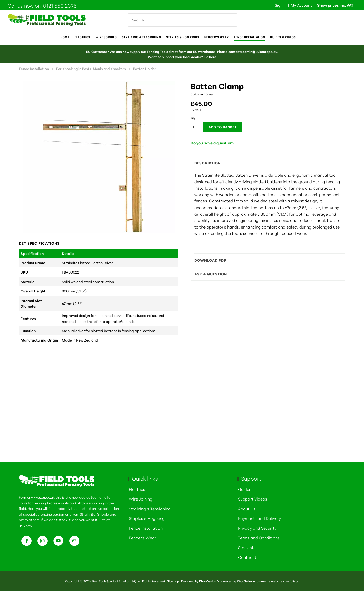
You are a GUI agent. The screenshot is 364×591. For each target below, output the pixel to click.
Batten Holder (145, 68)
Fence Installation (249, 37)
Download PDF (267, 260)
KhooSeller (245, 581)
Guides (245, 489)
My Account (301, 5)
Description (267, 163)
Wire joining (106, 37)
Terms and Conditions (259, 538)
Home (65, 37)
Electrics (83, 37)
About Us (247, 508)
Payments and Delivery (259, 518)
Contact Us (249, 557)
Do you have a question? (213, 143)
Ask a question (267, 274)
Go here (210, 57)
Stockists (247, 547)
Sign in (281, 5)
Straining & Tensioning (141, 37)
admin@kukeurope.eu (260, 51)
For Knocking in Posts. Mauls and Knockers (91, 68)
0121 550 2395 (60, 5)
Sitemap (173, 581)
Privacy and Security (257, 528)
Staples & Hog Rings (183, 37)
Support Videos (253, 499)
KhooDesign (208, 581)
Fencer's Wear (217, 37)
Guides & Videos (283, 37)
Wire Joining (141, 499)
